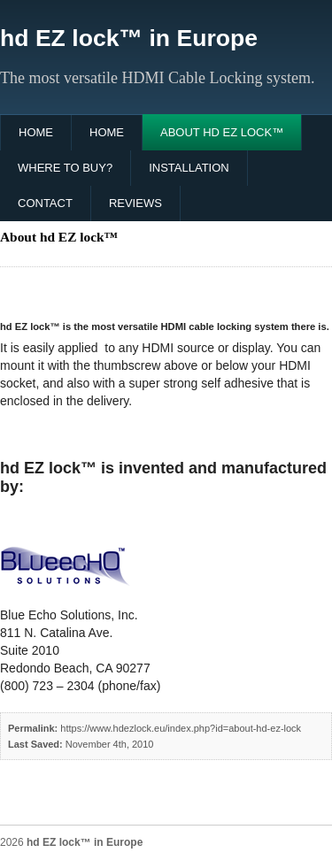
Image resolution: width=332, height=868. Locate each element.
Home (36, 132)
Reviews (135, 203)
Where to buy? (65, 168)
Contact (45, 203)
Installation (189, 168)
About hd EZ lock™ (222, 132)
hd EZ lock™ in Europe (129, 38)
